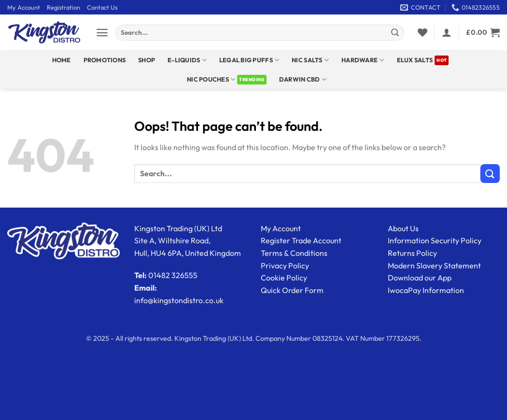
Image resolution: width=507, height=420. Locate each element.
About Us (403, 228)
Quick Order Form (292, 290)
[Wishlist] (422, 32)
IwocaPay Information (426, 290)
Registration (63, 7)
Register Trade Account (301, 240)
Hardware (363, 60)
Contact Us (102, 7)
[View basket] (483, 32)
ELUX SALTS (415, 60)
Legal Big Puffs (249, 60)
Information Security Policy (435, 240)
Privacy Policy (285, 266)
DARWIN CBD (303, 79)
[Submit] (395, 33)
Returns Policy (412, 253)
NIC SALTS (310, 60)
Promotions (105, 60)
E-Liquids (187, 60)
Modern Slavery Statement (434, 266)
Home (62, 60)
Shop (147, 60)
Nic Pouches (211, 79)
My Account (24, 7)
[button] (102, 33)
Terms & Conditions (294, 253)
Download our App (420, 278)
